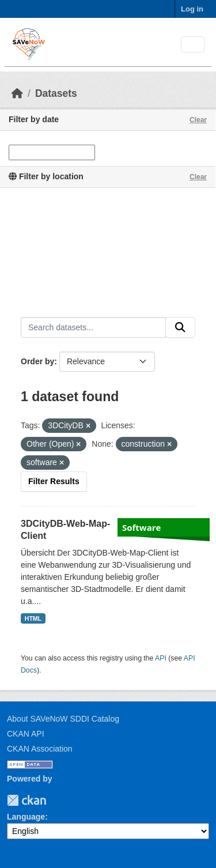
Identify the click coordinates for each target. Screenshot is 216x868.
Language (26, 817)
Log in (192, 9)
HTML (33, 618)
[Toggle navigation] (193, 45)
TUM (54, 800)
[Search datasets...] (93, 327)
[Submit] (180, 327)
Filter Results (54, 481)
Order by (37, 361)
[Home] (17, 93)
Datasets (56, 93)
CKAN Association (40, 749)
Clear (198, 120)
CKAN (26, 800)
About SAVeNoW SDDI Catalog (63, 719)
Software (141, 527)
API (161, 658)
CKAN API (26, 734)
